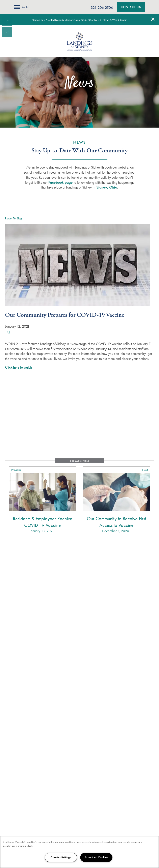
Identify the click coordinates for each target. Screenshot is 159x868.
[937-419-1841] (7, 21)
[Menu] (22, 7)
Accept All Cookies (96, 857)
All (8, 332)
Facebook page (61, 182)
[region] (79, 852)
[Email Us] (7, 32)
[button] (153, 19)
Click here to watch (18, 367)
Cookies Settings (61, 857)
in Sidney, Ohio (105, 187)
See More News (79, 461)
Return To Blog (14, 218)
